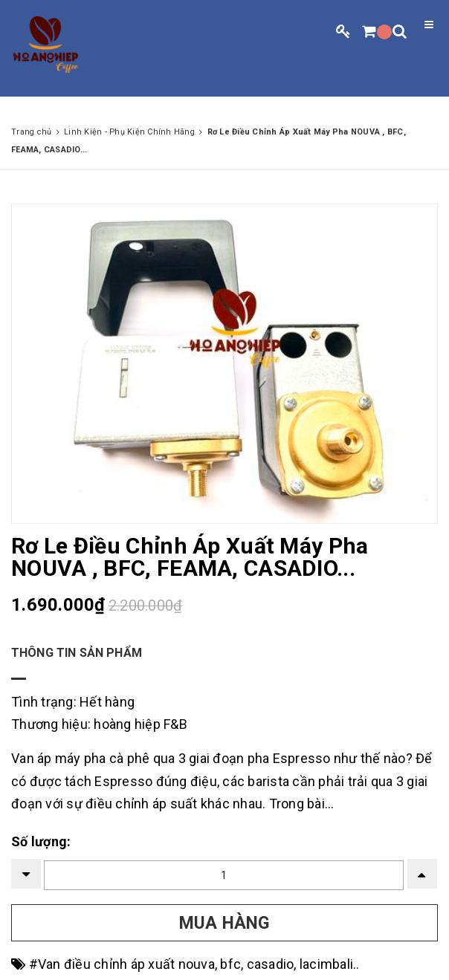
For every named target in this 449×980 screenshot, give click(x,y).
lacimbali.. (330, 964)
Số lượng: (41, 841)
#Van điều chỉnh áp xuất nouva (122, 964)
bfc (230, 964)
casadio (271, 964)
